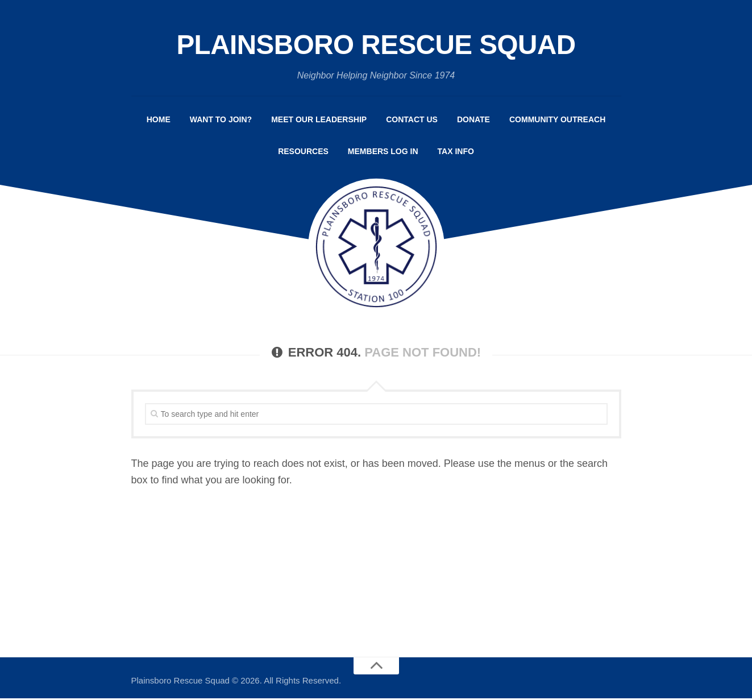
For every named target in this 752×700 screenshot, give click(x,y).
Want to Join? (221, 121)
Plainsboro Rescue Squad (376, 45)
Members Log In (383, 152)
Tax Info (456, 152)
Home (159, 121)
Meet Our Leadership (319, 121)
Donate (473, 121)
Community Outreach (557, 121)
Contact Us (412, 121)
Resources (303, 152)
